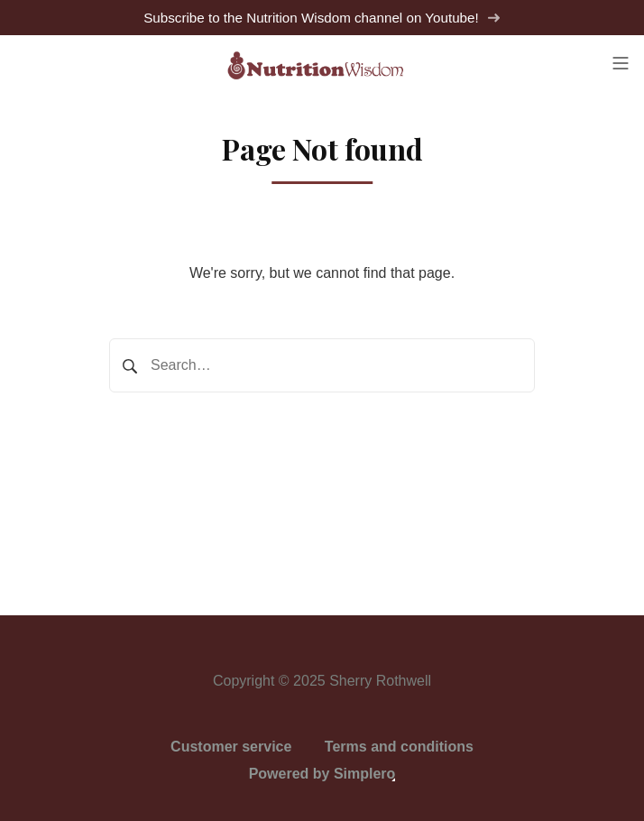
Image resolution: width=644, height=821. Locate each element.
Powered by (322, 774)
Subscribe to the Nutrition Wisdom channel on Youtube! (322, 18)
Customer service (231, 747)
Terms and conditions (399, 747)
